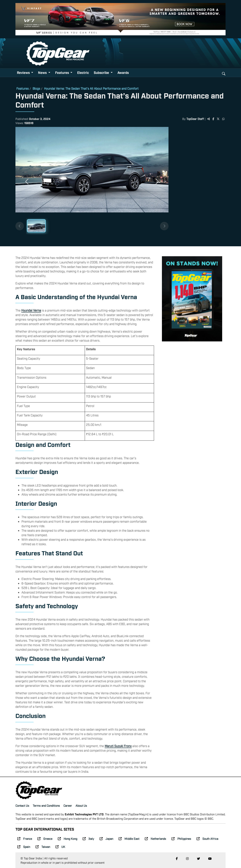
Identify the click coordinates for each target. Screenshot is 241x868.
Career (68, 805)
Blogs (36, 88)
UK (60, 847)
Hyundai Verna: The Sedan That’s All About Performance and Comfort (91, 88)
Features (22, 88)
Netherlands (155, 838)
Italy (88, 838)
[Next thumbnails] (164, 226)
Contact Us (22, 805)
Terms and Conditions (46, 805)
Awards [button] (123, 72)
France (25, 838)
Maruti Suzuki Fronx (118, 746)
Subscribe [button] (102, 72)
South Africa (207, 838)
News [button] (43, 72)
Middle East (129, 838)
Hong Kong (67, 838)
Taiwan (43, 847)
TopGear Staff (195, 119)
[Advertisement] (197, 185)
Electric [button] (83, 72)
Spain (24, 847)
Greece (45, 838)
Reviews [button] (24, 72)
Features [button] (62, 72)
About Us (81, 805)
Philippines (181, 838)
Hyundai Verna (31, 310)
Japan (106, 838)
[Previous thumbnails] (20, 226)
